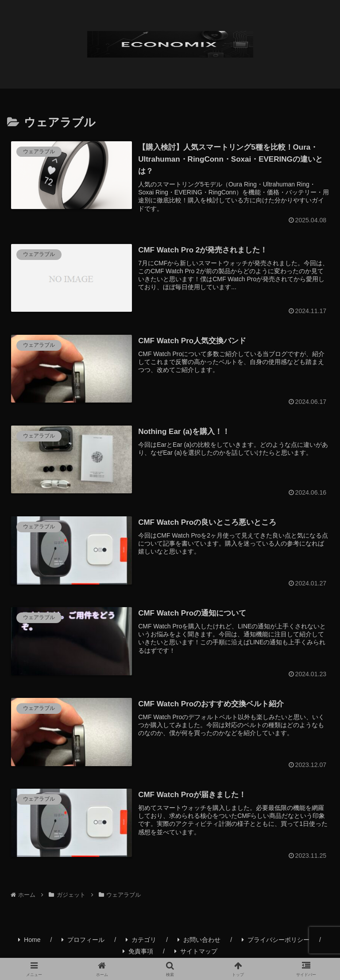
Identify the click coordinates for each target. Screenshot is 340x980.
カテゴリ (141, 942)
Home (29, 942)
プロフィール (83, 942)
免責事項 (138, 953)
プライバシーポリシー (276, 942)
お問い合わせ (199, 942)
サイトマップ (196, 953)
